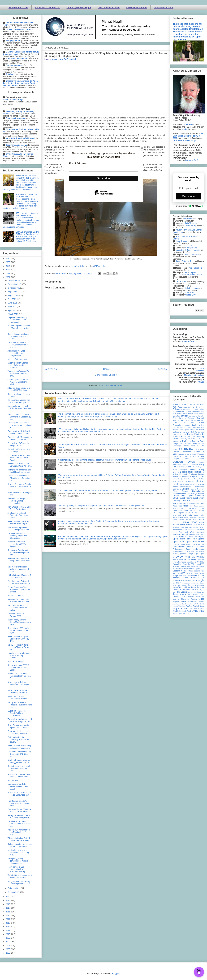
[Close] (142, 148)
